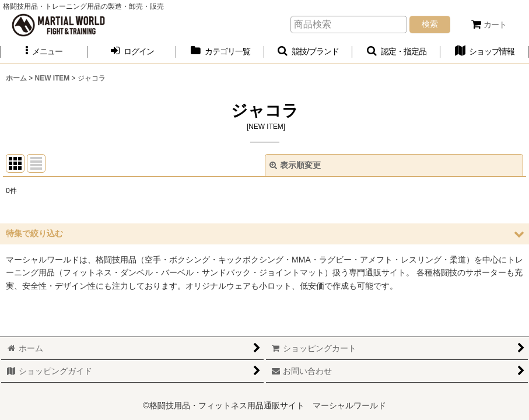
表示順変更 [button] (295, 165)
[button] (44, 52)
